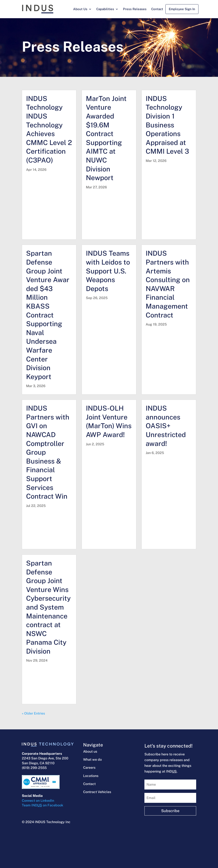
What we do (92, 760)
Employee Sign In (182, 9)
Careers (89, 768)
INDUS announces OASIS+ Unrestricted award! (166, 426)
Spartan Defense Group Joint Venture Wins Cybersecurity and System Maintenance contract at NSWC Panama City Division (48, 607)
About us (90, 751)
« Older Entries (33, 713)
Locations (91, 776)
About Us (80, 9)
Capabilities (105, 9)
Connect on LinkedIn (38, 801)
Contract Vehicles (97, 792)
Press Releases (135, 9)
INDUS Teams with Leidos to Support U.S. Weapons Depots (108, 271)
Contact (157, 9)
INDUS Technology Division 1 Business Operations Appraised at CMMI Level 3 (167, 125)
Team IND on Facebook (43, 805)
